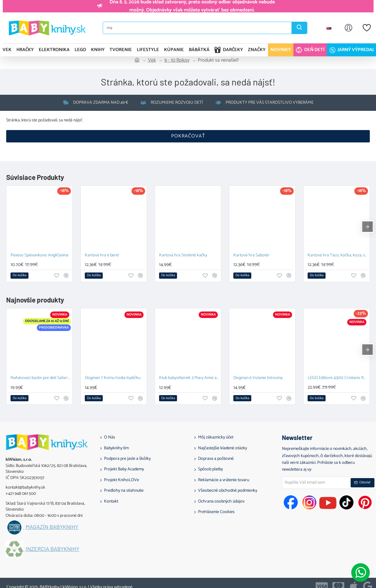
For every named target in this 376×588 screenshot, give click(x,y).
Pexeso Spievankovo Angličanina (39, 256)
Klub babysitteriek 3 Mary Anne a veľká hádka (189, 378)
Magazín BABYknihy (52, 527)
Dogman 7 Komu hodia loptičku (113, 378)
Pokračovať (188, 136)
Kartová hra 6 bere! (102, 256)
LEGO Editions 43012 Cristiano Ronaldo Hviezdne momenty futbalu (338, 378)
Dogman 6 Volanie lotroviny (258, 378)
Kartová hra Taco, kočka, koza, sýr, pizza (338, 256)
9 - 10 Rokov (177, 60)
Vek (152, 60)
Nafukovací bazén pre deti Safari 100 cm (41, 378)
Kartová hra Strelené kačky (183, 256)
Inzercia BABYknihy (52, 549)
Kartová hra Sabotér (251, 256)
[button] (19, 276)
